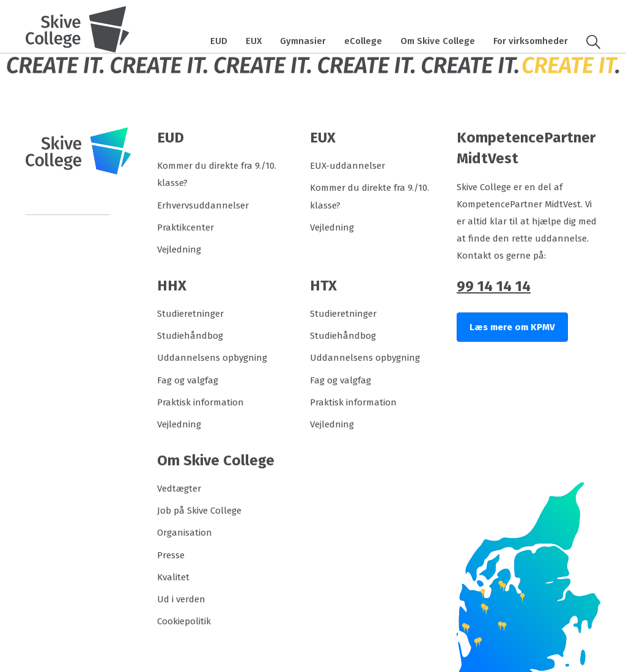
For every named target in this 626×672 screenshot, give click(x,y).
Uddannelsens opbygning (212, 358)
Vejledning (179, 249)
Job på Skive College (199, 511)
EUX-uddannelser (348, 166)
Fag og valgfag (188, 380)
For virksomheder (531, 41)
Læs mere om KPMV (512, 327)
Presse (171, 555)
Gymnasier (303, 41)
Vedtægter (179, 489)
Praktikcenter (186, 227)
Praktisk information (201, 402)
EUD (219, 41)
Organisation (185, 533)
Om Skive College (438, 41)
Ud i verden (181, 599)
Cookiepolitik (184, 621)
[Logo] (78, 29)
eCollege (363, 41)
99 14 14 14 (494, 286)
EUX (254, 41)
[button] (589, 41)
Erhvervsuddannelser (203, 205)
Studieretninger (190, 314)
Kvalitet (173, 577)
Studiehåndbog (190, 336)
